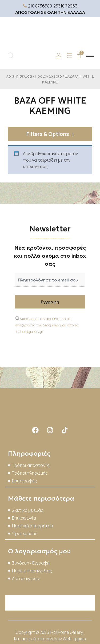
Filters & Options (48, 134)
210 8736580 (40, 6)
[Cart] (79, 55)
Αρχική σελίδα (19, 76)
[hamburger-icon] (90, 55)
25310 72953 (65, 6)
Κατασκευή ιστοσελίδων (38, 639)
